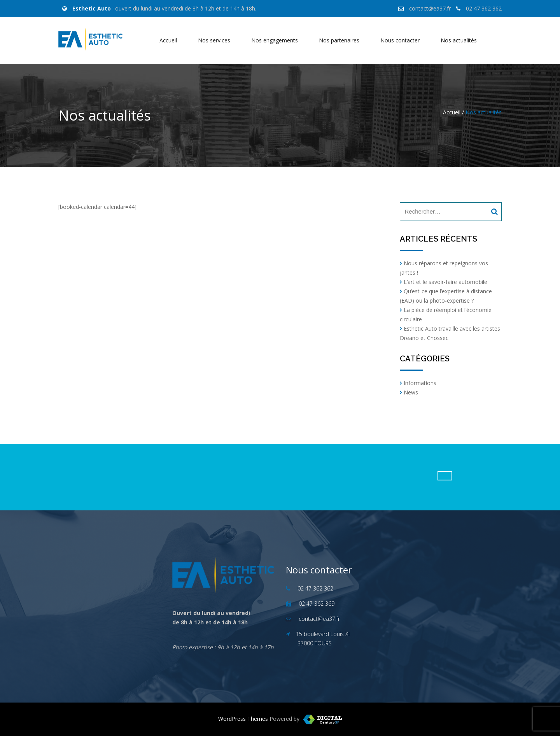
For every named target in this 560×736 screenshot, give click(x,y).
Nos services (214, 40)
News (411, 392)
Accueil (168, 40)
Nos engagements (275, 40)
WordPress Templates (322, 719)
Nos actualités (459, 40)
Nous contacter (400, 40)
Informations (420, 383)
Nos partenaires (339, 40)
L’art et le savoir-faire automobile (445, 282)
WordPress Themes (243, 719)
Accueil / (453, 112)
